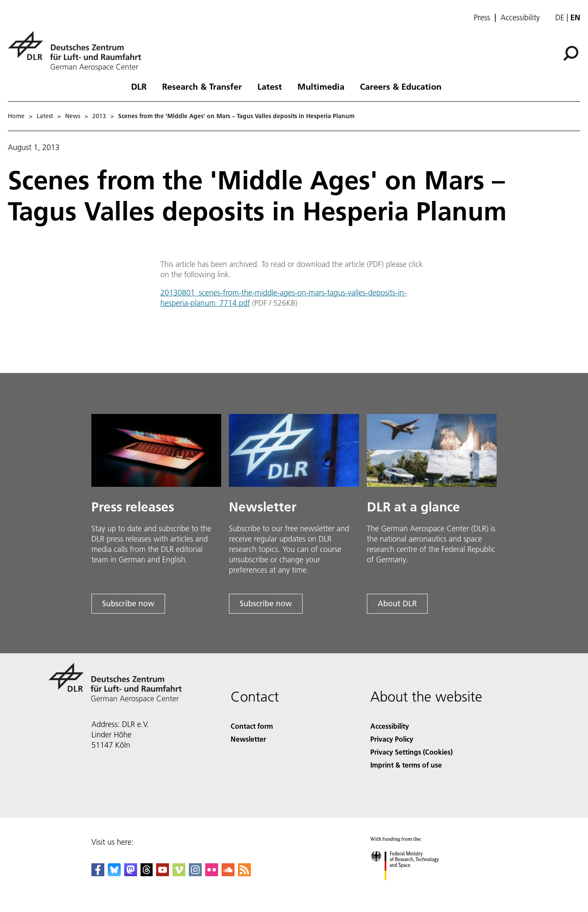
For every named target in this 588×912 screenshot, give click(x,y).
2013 (99, 116)
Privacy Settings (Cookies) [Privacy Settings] (411, 752)
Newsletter (248, 739)
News (73, 116)
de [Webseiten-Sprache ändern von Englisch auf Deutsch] (560, 17)
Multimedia (321, 86)
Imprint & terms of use (406, 765)
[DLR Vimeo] (179, 873)
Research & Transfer (202, 86)
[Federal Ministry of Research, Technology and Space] (412, 888)
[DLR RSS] (244, 873)
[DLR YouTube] (163, 873)
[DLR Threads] (147, 873)
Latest (270, 86)
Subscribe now (128, 603)
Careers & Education (401, 86)
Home (16, 116)
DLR (139, 86)
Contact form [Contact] (252, 726)
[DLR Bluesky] (114, 873)
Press (482, 18)
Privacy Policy (392, 739)
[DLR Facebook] (98, 873)
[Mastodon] (131, 873)
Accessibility (520, 18)
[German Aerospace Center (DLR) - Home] (78, 51)
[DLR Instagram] (195, 873)
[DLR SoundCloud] (228, 873)
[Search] (571, 53)
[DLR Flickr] (212, 873)
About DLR (397, 603)
